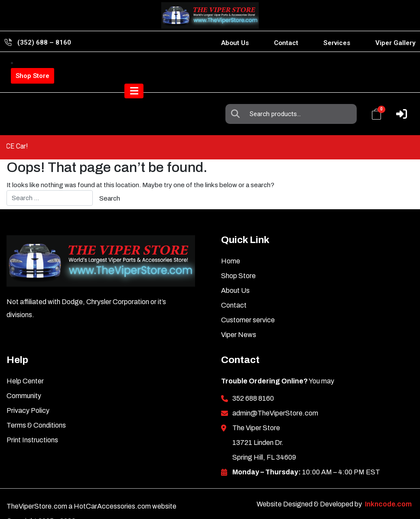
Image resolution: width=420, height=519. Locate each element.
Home (231, 241)
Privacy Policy (28, 391)
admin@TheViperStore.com (275, 393)
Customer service (248, 300)
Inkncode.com (388, 484)
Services (337, 43)
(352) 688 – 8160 (44, 42)
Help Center (25, 361)
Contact (286, 43)
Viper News (239, 315)
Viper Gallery (396, 43)
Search (238, 71)
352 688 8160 (253, 378)
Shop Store (33, 76)
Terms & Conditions (36, 405)
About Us (235, 43)
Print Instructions (32, 420)
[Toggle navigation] (397, 104)
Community (24, 376)
